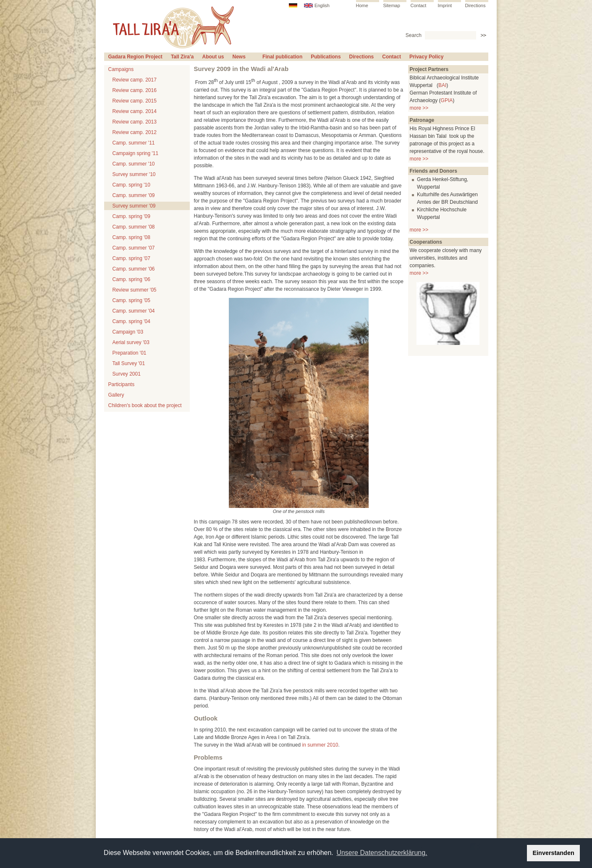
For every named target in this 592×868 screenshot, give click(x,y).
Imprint (445, 5)
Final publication (282, 57)
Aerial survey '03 (131, 342)
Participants (122, 384)
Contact (419, 5)
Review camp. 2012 (135, 132)
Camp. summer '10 (134, 164)
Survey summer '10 (134, 174)
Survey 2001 (127, 374)
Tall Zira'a (182, 57)
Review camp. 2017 (135, 80)
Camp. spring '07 (131, 258)
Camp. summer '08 (134, 227)
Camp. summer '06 (134, 269)
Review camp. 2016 (135, 90)
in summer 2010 (320, 745)
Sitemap (392, 5)
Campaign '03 (128, 332)
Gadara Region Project (135, 57)
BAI (442, 85)
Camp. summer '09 (134, 195)
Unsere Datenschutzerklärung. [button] (382, 853)
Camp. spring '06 (131, 279)
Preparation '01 (130, 353)
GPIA (447, 100)
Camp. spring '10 (131, 185)
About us (213, 57)
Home (362, 5)
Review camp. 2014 (135, 111)
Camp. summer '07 (134, 248)
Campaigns (121, 69)
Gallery (116, 395)
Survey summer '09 (134, 206)
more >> (419, 108)
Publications (326, 57)
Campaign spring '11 (136, 153)
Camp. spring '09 (131, 216)
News (239, 57)
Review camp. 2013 (135, 122)
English (322, 5)
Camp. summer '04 (134, 311)
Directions (475, 5)
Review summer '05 (135, 290)
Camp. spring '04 (131, 321)
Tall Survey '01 (129, 363)
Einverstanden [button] (554, 853)
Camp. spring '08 (131, 237)
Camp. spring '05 (131, 300)
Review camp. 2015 (135, 101)
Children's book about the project (145, 405)
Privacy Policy (426, 57)
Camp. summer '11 (134, 143)
